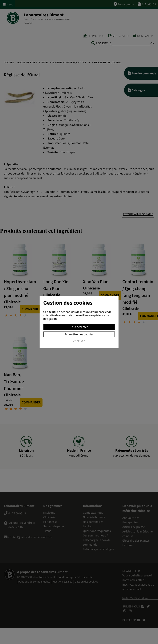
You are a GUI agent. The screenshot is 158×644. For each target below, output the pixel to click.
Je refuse (79, 341)
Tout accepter (79, 327)
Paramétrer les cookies (79, 334)
